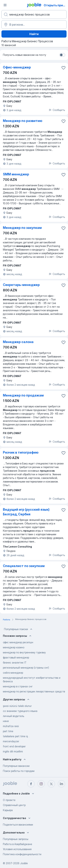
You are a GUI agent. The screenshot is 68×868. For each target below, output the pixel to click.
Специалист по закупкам (24, 566)
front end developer (14, 746)
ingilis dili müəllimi (13, 751)
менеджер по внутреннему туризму (24, 652)
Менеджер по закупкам (22, 228)
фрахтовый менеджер (16, 657)
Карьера (8, 810)
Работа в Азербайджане (17, 844)
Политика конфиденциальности (22, 854)
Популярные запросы (16, 839)
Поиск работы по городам (19, 771)
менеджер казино (14, 647)
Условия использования (17, 849)
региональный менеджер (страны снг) (26, 668)
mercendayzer (11, 741)
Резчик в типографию (21, 452)
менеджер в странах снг (18, 686)
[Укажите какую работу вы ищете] (34, 14)
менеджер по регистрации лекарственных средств (34, 691)
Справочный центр (14, 805)
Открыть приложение (56, 5)
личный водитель (14, 716)
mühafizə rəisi (11, 726)
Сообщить (57, 110)
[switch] (62, 55)
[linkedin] (61, 784)
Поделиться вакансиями (18, 825)
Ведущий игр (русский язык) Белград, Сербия (26, 512)
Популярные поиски (18, 629)
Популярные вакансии (16, 766)
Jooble (24, 863)
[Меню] (5, 5)
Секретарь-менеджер (21, 285)
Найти (34, 34)
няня (6, 721)
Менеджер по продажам (23, 395)
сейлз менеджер (13, 673)
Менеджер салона (18, 342)
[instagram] (41, 784)
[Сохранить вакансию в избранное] (63, 68)
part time (8, 731)
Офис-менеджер (17, 67)
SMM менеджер (16, 174)
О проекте (9, 800)
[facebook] (31, 784)
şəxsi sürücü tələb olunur (17, 706)
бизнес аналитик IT (15, 663)
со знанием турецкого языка (20, 711)
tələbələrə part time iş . (16, 736)
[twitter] (51, 784)
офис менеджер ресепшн (18, 642)
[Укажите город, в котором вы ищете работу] (34, 25)
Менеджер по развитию (23, 121)
